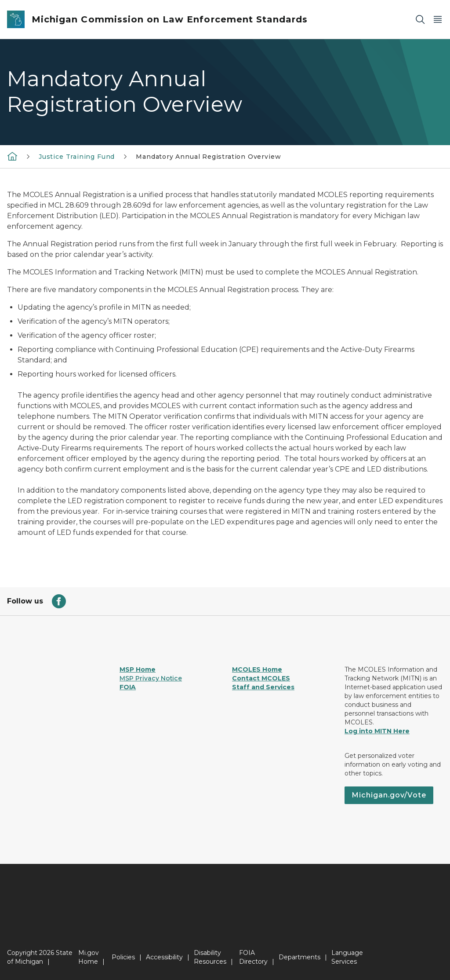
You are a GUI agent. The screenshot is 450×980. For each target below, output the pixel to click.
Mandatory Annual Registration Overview (208, 157)
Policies (123, 957)
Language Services (347, 957)
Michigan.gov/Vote (389, 795)
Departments (299, 957)
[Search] (420, 20)
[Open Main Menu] (438, 20)
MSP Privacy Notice (151, 678)
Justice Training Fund (77, 157)
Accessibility (164, 957)
